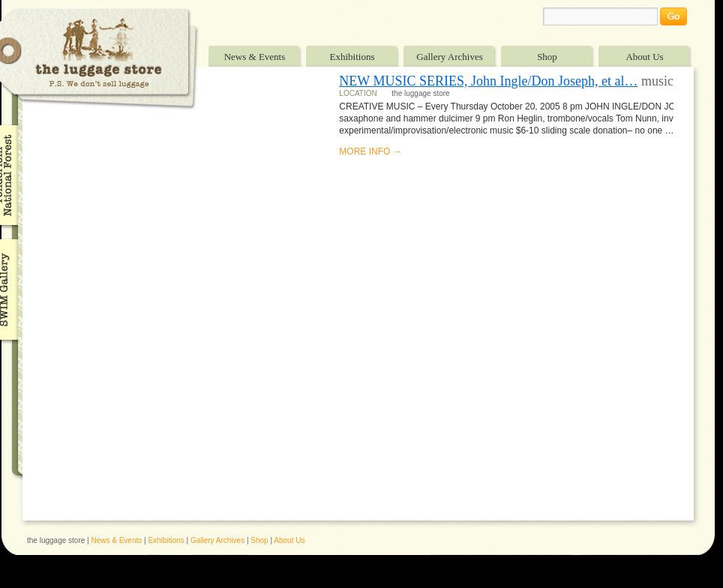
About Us (644, 57)
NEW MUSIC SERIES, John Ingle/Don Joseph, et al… (488, 81)
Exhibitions (352, 57)
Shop (547, 57)
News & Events (255, 57)
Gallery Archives (449, 57)
